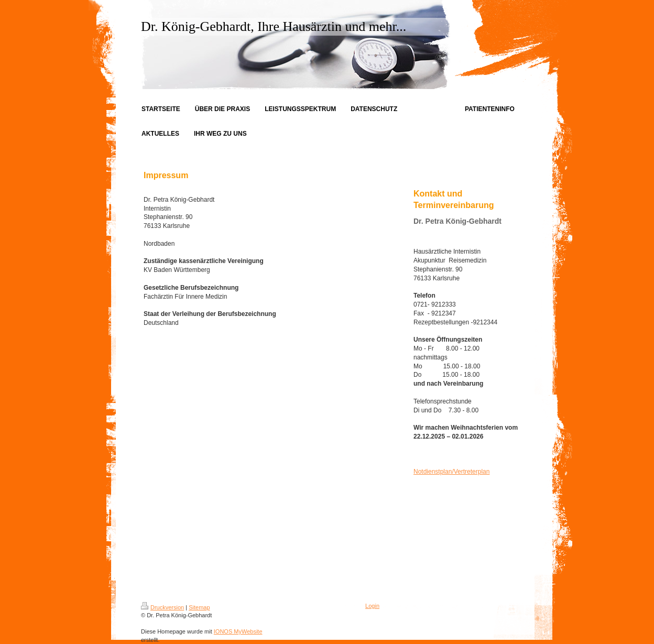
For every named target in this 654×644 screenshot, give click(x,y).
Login (372, 606)
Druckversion (162, 607)
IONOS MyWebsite (238, 631)
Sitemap (199, 607)
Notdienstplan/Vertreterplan (451, 472)
